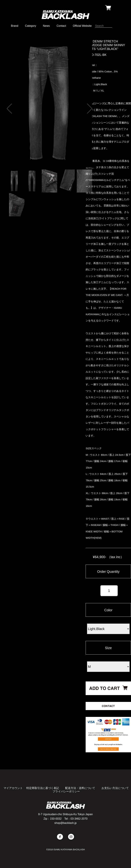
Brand (15, 26)
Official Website (82, 26)
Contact (61, 26)
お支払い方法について (115, 788)
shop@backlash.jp (66, 823)
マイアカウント (13, 788)
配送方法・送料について (80, 788)
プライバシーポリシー (66, 791)
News (46, 26)
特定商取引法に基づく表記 (43, 788)
